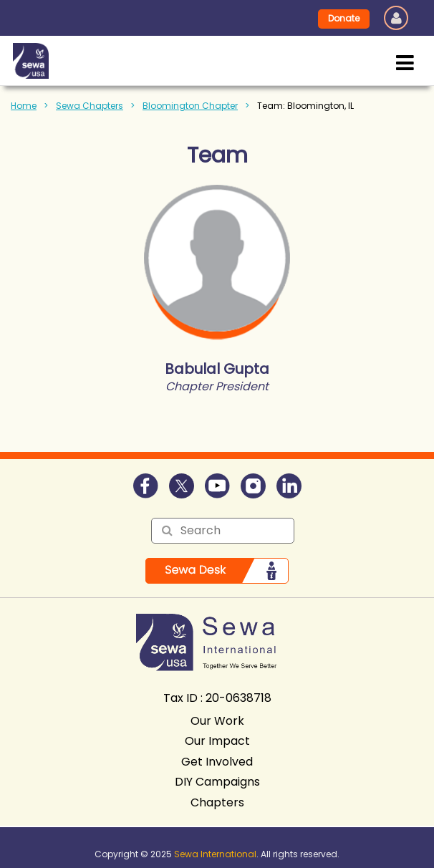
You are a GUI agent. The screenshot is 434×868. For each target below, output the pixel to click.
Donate (344, 18)
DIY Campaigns (217, 782)
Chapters (217, 802)
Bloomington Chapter (190, 106)
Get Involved (217, 762)
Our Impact (217, 741)
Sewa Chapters (90, 106)
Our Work (217, 721)
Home (24, 106)
